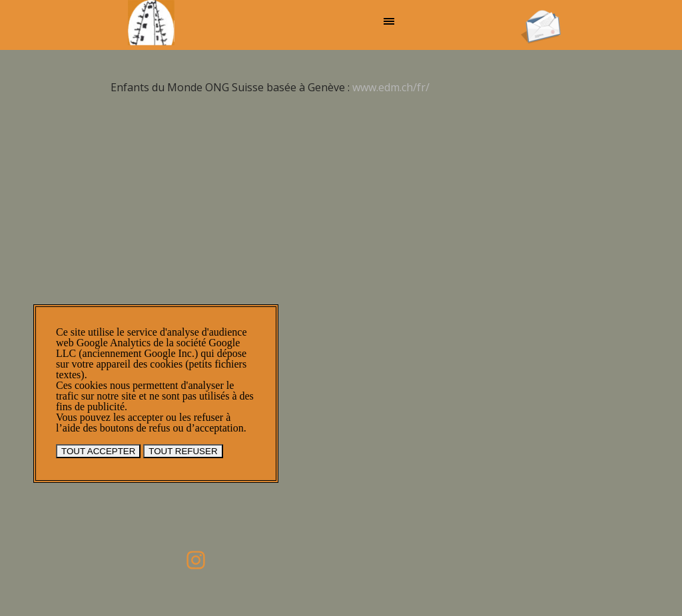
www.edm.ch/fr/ (391, 87)
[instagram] (196, 560)
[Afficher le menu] (389, 21)
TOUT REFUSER (183, 451)
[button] (541, 14)
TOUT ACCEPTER (98, 451)
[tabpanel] (331, 79)
